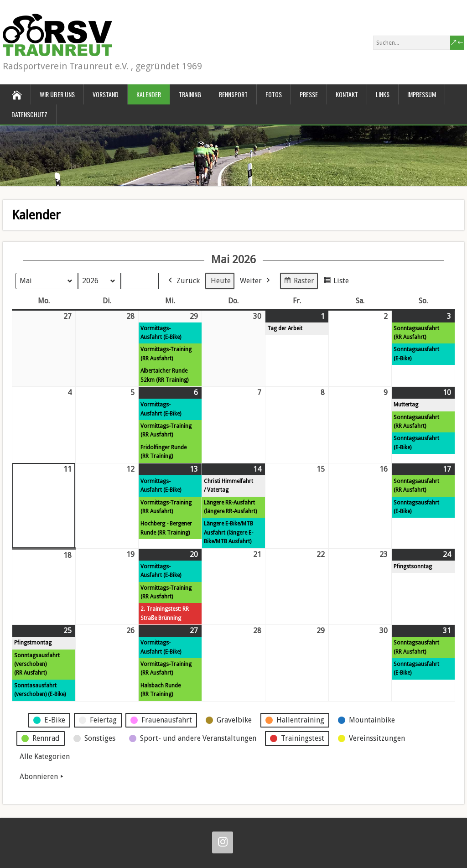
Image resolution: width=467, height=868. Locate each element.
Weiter (256, 281)
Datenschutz (29, 114)
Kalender (149, 94)
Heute (221, 280)
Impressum (422, 94)
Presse (309, 94)
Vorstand (106, 94)
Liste (336, 282)
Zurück (183, 281)
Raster (299, 282)
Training (190, 94)
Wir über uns (57, 94)
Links (383, 94)
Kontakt (347, 94)
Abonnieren (42, 776)
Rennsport (233, 94)
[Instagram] (223, 842)
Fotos (274, 94)
